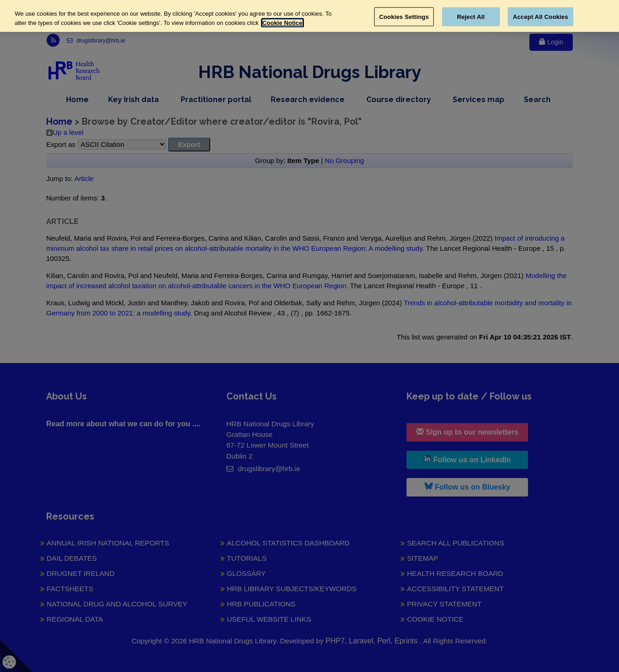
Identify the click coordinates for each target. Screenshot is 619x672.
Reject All (471, 16)
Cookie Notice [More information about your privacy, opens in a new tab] (282, 23)
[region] (309, 16)
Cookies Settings (404, 16)
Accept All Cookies (540, 16)
